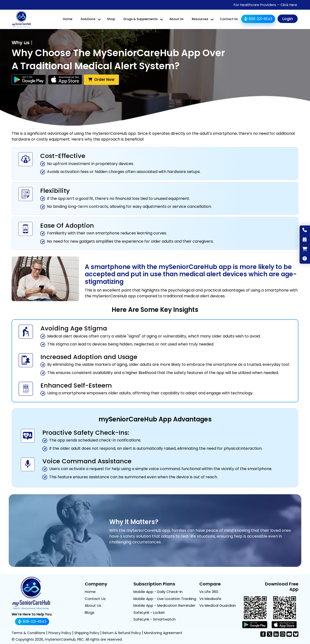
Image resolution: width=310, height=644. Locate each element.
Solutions (88, 19)
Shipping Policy (87, 633)
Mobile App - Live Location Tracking (165, 598)
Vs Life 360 (209, 591)
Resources (200, 19)
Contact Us (229, 19)
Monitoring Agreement (163, 633)
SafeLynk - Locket (149, 612)
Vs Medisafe (210, 598)
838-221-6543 (258, 19)
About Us (176, 19)
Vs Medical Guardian (218, 605)
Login (288, 19)
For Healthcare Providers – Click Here (265, 5)
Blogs (90, 612)
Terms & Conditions (28, 633)
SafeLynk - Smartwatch (155, 619)
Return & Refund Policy (122, 633)
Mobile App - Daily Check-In (158, 591)
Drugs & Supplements (141, 19)
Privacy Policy (60, 633)
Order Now (101, 79)
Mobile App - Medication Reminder (164, 605)
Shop (111, 19)
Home (68, 19)
